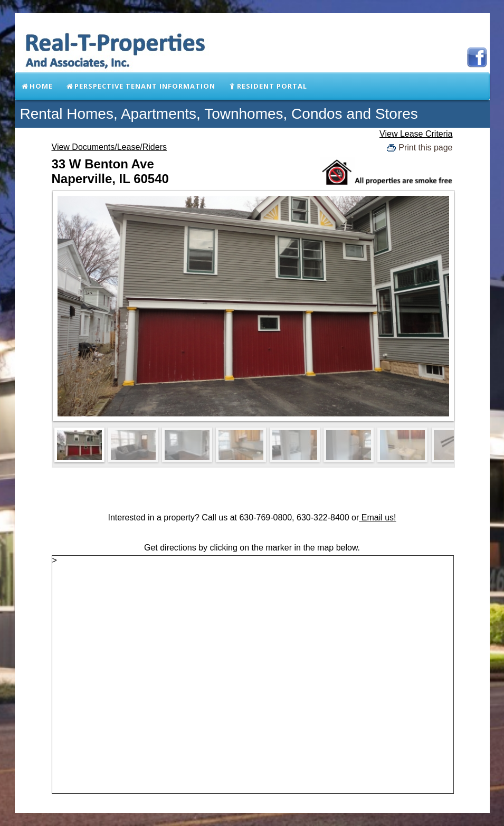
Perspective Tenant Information (140, 86)
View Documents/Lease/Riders (109, 147)
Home (37, 86)
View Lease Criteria (416, 134)
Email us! (377, 518)
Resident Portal (268, 86)
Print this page (419, 148)
